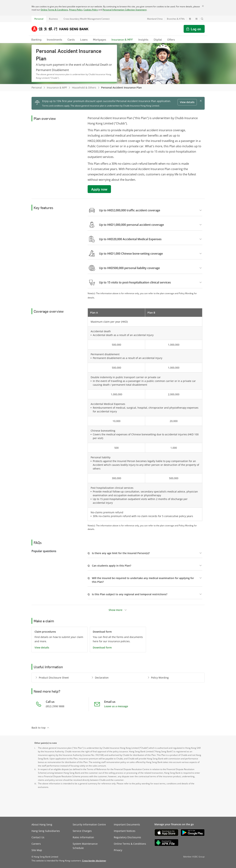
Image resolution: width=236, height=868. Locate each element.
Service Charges (82, 831)
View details (42, 647)
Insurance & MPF (57, 88)
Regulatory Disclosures (127, 837)
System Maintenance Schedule (85, 846)
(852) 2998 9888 (55, 706)
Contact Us (38, 837)
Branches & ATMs (176, 19)
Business (53, 19)
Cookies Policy (91, 10)
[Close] (203, 6)
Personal (39, 19)
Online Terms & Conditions (54, 10)
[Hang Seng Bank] (63, 29)
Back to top (39, 728)
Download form (102, 647)
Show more (116, 610)
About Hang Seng (42, 824)
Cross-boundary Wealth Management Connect (87, 19)
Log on (196, 29)
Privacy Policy (76, 10)
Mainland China (155, 19)
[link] (94, 861)
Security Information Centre (89, 824)
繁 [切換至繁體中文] (190, 19)
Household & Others (84, 88)
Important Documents (127, 824)
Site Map (37, 850)
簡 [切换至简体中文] (196, 19)
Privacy (118, 850)
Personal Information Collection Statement (125, 10)
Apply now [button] (99, 189)
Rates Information (83, 837)
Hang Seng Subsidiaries (46, 831)
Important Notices (125, 831)
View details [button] (187, 102)
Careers (36, 844)
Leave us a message (116, 706)
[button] (202, 19)
